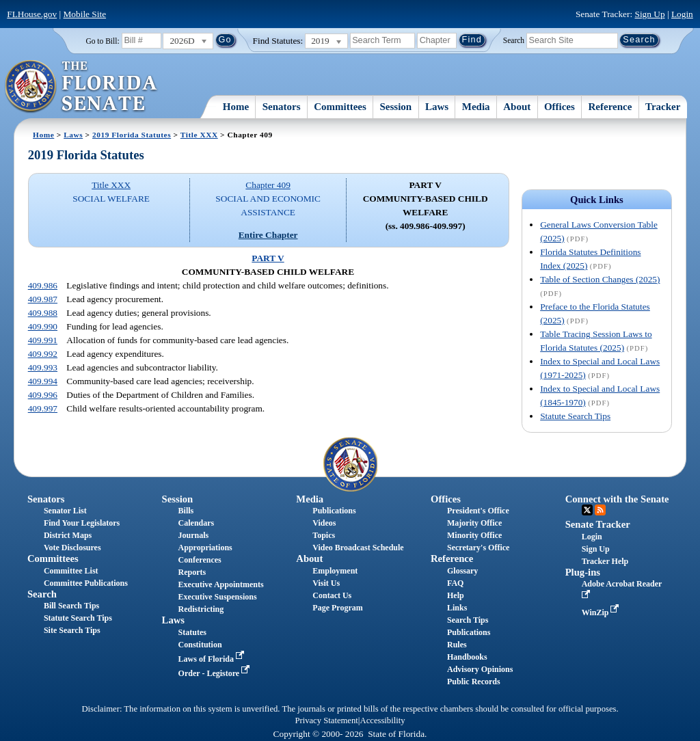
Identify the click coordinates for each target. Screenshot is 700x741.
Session (396, 107)
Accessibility (383, 720)
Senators (282, 107)
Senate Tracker (598, 524)
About (517, 107)
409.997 (43, 408)
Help (456, 595)
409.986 (43, 285)
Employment (335, 571)
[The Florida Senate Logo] (82, 87)
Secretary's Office (478, 548)
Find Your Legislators (82, 523)
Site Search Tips (72, 630)
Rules (457, 645)
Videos (324, 523)
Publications (334, 511)
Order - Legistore (216, 673)
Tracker (663, 107)
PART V (268, 258)
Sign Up (650, 14)
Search (514, 40)
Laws (437, 107)
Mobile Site (85, 14)
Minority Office (474, 535)
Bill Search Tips (71, 606)
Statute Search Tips (575, 416)
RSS (600, 510)
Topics (324, 535)
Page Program (337, 608)
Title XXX (199, 135)
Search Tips (468, 620)
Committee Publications (86, 583)
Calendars (197, 523)
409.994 (43, 381)
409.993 (43, 367)
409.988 (43, 313)
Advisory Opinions (480, 669)
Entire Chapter (268, 235)
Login (682, 14)
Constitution (200, 645)
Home (236, 107)
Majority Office (474, 523)
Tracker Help (605, 561)
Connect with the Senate (617, 499)
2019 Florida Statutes (132, 135)
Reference (610, 107)
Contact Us (332, 595)
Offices (560, 107)
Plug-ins (583, 572)
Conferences (200, 560)
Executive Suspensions (218, 597)
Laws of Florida (213, 659)
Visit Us (326, 583)
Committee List (71, 571)
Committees (340, 107)
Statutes (192, 632)
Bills (186, 511)
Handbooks (467, 657)
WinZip (602, 612)
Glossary (462, 571)
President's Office (478, 511)
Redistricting (201, 609)
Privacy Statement (326, 720)
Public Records (474, 682)
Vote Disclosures (72, 548)
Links (457, 608)
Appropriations (205, 548)
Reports (192, 572)
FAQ (455, 583)
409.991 (43, 340)
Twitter (587, 510)
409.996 (43, 395)
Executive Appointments (221, 584)
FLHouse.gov (32, 14)
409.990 (43, 326)
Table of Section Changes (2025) (600, 279)
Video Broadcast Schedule (358, 548)
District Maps (68, 535)
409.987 (43, 299)
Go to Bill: (102, 41)
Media (476, 107)
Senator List (65, 511)
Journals (194, 535)
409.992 (43, 354)
